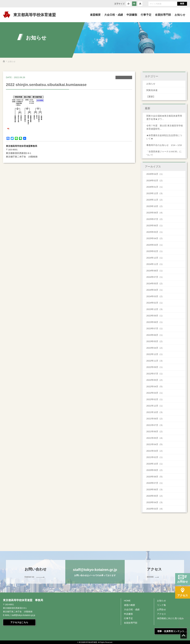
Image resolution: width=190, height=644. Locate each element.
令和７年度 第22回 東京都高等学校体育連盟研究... (165, 127)
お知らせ (151, 84)
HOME (127, 601)
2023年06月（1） (155, 335)
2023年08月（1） (155, 322)
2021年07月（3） (155, 425)
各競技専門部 (131, 623)
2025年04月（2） (155, 238)
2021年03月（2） (155, 451)
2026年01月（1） (155, 187)
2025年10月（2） (155, 206)
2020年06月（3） (155, 489)
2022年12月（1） (155, 354)
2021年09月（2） (155, 419)
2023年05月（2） (155, 341)
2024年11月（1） (155, 264)
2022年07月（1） (155, 374)
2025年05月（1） (155, 232)
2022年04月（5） (155, 386)
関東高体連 (152, 90)
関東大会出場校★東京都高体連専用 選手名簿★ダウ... (164, 117)
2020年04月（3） (155, 502)
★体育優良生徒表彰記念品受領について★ (164, 137)
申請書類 (128, 614)
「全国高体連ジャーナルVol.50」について (164, 153)
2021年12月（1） (155, 406)
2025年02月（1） (155, 251)
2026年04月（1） (155, 174)
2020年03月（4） (155, 509)
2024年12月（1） (155, 258)
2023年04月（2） (155, 348)
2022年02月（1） (155, 399)
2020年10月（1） (155, 464)
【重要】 (151, 97)
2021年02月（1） (155, 457)
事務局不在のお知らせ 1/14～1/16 (165, 145)
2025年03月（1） (155, 245)
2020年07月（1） (155, 483)
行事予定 (128, 618)
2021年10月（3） (155, 412)
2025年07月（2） (155, 219)
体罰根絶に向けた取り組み (170, 618)
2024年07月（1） (155, 277)
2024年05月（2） (155, 283)
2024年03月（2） (155, 296)
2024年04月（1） (155, 290)
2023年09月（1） (155, 316)
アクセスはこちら (19, 622)
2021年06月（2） (155, 431)
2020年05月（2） (155, 496)
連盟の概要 (130, 605)
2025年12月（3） (155, 193)
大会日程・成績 (132, 609)
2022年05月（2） (155, 380)
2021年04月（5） (155, 444)
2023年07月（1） (155, 328)
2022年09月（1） (155, 367)
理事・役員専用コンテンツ (171, 631)
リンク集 (161, 605)
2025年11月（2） (155, 200)
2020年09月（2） (155, 470)
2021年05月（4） (155, 438)
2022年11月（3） (155, 361)
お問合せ (161, 609)
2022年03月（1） (155, 393)
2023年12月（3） (155, 309)
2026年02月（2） (155, 180)
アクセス (161, 614)
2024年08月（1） (155, 271)
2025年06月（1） (155, 225)
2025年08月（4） (155, 213)
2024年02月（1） (155, 303)
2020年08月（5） (155, 477)
